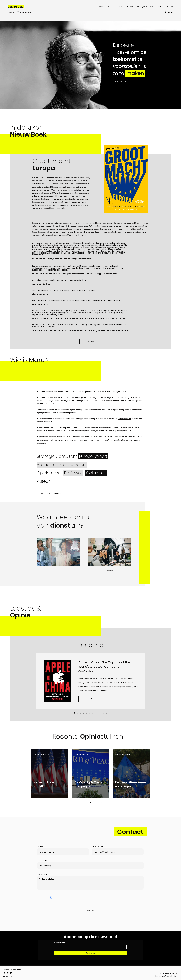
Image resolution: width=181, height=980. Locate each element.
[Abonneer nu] (90, 953)
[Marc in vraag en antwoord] (51, 493)
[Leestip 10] (75, 713)
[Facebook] (165, 12)
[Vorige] (32, 681)
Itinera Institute (105, 428)
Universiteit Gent (124, 419)
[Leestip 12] (81, 713)
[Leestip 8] (86, 713)
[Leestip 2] (95, 713)
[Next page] (101, 802)
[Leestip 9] (89, 713)
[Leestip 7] (84, 713)
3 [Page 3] (96, 802)
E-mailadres (98, 847)
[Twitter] (169, 12)
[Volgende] (149, 681)
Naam (41, 847)
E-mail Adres (60, 943)
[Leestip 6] (107, 713)
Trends (92, 431)
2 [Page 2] (91, 802)
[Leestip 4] (101, 713)
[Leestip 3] (98, 713)
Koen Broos (173, 973)
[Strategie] (110, 571)
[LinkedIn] (172, 12)
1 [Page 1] (85, 802)
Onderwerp (43, 860)
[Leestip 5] (104, 713)
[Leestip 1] (92, 713)
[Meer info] (90, 341)
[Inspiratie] (58, 571)
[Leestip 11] (78, 713)
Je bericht (43, 874)
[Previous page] (80, 802)
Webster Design (171, 976)
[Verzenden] (90, 910)
